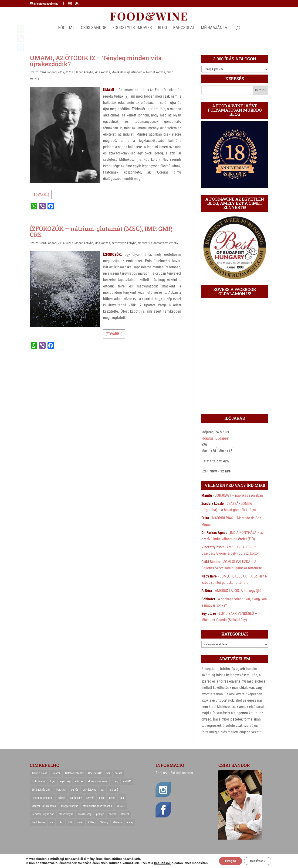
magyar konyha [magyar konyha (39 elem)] (70, 806)
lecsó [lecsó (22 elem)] (102, 798)
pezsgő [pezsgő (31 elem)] (100, 814)
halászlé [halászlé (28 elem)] (113, 790)
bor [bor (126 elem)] (108, 773)
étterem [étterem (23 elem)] (117, 822)
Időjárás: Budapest (215, 438)
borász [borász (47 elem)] (119, 773)
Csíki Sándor (48, 72)
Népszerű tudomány (151, 243)
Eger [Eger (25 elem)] (53, 781)
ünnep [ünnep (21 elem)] (130, 822)
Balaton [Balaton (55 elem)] (56, 773)
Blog (163, 28)
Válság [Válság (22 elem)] (104, 822)
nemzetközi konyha (124, 243)
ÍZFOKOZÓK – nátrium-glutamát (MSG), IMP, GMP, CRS (101, 232)
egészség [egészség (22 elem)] (65, 781)
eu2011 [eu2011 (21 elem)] (127, 781)
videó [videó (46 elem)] (80, 822)
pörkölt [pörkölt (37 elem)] (113, 814)
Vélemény (172, 243)
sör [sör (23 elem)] (51, 822)
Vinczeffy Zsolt (213, 547)
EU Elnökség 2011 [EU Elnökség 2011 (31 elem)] (42, 790)
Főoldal (66, 28)
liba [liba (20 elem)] (122, 798)
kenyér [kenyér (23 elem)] (90, 798)
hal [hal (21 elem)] (102, 790)
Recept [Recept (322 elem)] (125, 814)
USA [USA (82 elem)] (70, 822)
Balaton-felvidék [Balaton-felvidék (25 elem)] (74, 773)
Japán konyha (84, 72)
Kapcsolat (184, 28)
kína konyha (102, 72)
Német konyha (156, 72)
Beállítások (259, 861)
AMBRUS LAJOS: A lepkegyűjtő (238, 591)
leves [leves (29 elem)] (112, 798)
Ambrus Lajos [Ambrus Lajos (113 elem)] (39, 773)
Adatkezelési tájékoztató (174, 773)
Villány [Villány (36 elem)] (92, 822)
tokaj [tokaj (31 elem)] (61, 822)
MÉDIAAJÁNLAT (215, 28)
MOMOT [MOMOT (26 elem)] (121, 806)
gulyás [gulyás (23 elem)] (75, 790)
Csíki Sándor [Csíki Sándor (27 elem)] (39, 781)
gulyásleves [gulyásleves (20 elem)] (89, 790)
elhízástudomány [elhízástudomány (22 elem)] (97, 781)
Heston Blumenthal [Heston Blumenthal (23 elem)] (42, 798)
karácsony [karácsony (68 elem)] (76, 798)
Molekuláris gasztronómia (128, 72)
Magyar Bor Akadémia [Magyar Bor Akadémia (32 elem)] (44, 806)
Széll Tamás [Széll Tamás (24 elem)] (38, 822)
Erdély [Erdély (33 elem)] (115, 781)
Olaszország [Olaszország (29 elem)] (85, 814)
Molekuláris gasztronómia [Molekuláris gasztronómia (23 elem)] (97, 806)
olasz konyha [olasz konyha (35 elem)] (66, 814)
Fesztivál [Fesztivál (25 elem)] (61, 790)
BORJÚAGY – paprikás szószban (239, 495)
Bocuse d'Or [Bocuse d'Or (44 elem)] (95, 773)
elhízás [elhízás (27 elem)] (79, 781)
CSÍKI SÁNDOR (94, 28)
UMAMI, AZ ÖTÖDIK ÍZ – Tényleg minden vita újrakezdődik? (96, 61)
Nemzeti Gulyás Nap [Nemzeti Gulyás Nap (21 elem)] (43, 814)
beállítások (159, 863)
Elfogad (229, 861)
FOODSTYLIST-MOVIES (132, 28)
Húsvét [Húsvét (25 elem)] (62, 798)
